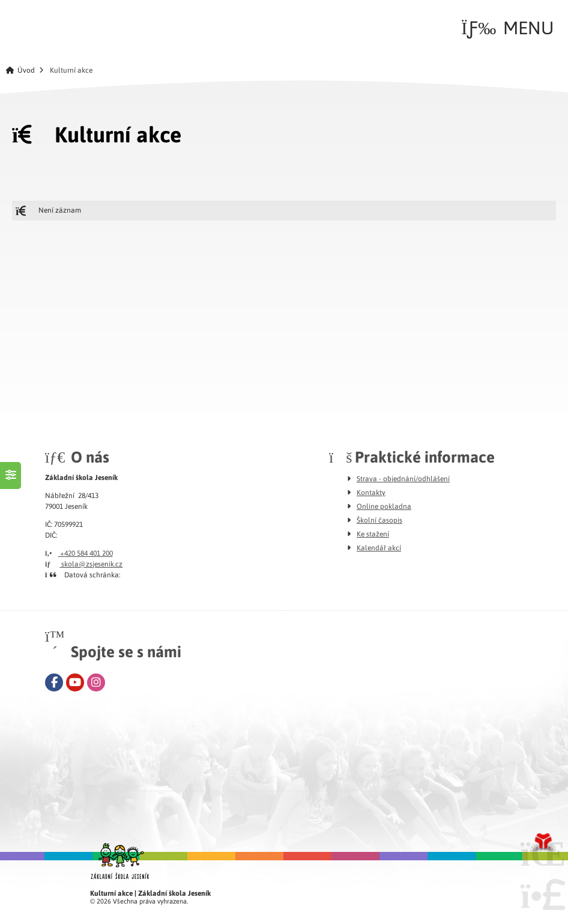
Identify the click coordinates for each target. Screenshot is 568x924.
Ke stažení (373, 533)
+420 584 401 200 (79, 553)
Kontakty (371, 492)
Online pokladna (384, 506)
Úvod (44, 25)
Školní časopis (379, 520)
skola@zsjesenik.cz (84, 564)
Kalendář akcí (379, 547)
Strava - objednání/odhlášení (403, 478)
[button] (507, 28)
